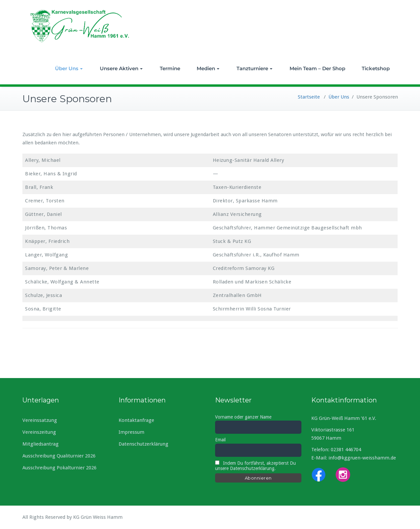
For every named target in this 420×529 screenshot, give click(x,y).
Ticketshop (376, 68)
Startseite (309, 97)
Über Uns (69, 68)
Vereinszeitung (39, 432)
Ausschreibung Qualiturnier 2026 (59, 456)
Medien (208, 68)
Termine (170, 68)
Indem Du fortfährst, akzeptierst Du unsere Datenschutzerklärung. (255, 466)
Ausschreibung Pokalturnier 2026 (59, 468)
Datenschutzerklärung (143, 444)
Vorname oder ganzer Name (243, 417)
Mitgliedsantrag (41, 444)
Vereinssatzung (40, 420)
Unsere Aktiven (121, 68)
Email (220, 440)
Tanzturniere (254, 68)
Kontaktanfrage (136, 420)
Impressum (131, 432)
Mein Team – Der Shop (317, 68)
